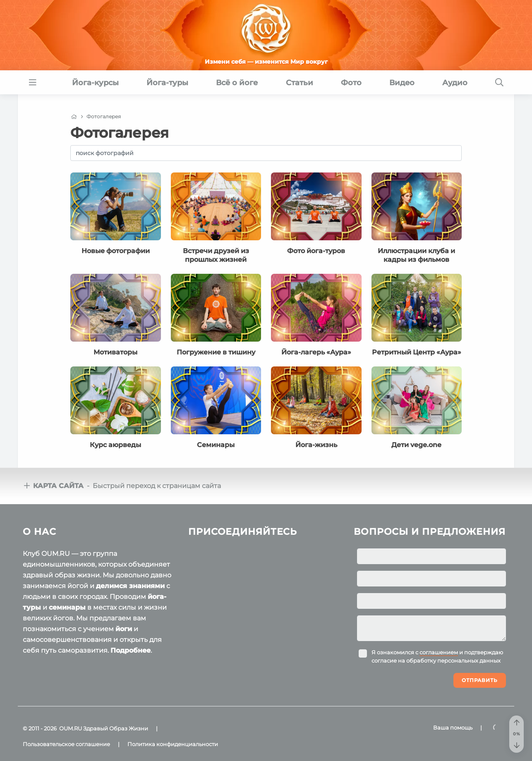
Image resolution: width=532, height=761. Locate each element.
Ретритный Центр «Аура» (417, 352)
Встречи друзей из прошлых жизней (216, 255)
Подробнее (131, 650)
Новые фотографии (116, 251)
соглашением (439, 652)
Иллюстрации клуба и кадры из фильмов (416, 255)
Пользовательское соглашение (66, 744)
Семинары (216, 445)
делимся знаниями (130, 586)
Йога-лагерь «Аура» (316, 352)
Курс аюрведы (115, 445)
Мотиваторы (115, 352)
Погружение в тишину (216, 352)
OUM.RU (71, 728)
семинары (67, 607)
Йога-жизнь (316, 445)
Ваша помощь (453, 727)
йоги (124, 629)
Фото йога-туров (316, 251)
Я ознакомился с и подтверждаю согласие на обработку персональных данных (437, 656)
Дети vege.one (416, 445)
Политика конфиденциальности (173, 744)
